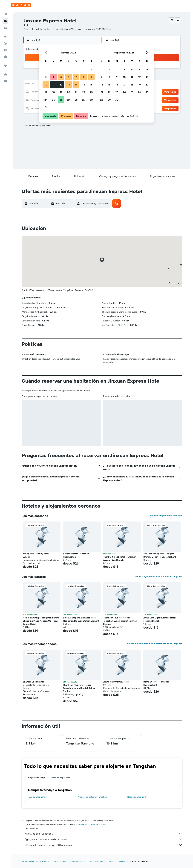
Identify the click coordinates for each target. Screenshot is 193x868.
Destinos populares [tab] (60, 778)
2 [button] (91, 69)
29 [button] (84, 100)
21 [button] (76, 92)
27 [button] (69, 100)
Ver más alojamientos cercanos (166, 515)
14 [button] (76, 85)
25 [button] (53, 100)
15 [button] (84, 85)
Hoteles (46, 861)
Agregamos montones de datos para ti (104, 839)
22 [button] (84, 92)
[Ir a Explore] (5, 37)
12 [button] (61, 85)
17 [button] (46, 92)
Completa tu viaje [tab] (36, 778)
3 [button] (46, 77)
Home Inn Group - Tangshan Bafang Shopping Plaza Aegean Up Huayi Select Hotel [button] (41, 621)
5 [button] (61, 77)
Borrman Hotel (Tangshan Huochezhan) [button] (76, 555)
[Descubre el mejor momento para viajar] (5, 50)
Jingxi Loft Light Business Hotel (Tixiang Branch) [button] (160, 619)
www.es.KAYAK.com (30, 861)
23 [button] (91, 92)
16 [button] (91, 85)
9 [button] (91, 77)
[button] (5, 5)
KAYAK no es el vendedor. (104, 834)
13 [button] (69, 85)
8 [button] (84, 77)
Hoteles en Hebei (96, 861)
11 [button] (53, 85)
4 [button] (53, 77)
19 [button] (61, 92)
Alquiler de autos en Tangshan (92, 797)
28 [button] (76, 100)
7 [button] (76, 77)
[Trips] (5, 66)
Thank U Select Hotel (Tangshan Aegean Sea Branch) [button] (120, 558)
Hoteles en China (78, 861)
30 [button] (91, 100)
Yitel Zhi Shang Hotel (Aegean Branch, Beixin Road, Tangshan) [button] (160, 555)
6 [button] (69, 77)
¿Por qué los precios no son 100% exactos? (104, 845)
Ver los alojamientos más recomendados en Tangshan (155, 644)
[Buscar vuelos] (5, 15)
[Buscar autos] (5, 28)
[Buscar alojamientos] (5, 21)
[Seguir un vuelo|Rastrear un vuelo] (5, 43)
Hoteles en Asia (60, 861)
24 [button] (46, 100)
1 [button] (84, 69)
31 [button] (46, 107)
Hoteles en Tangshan (137, 797)
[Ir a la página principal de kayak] (21, 5)
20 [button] (69, 92)
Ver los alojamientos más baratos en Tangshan (158, 576)
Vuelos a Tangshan (37, 797)
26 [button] (61, 100)
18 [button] (53, 92)
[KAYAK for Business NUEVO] (5, 57)
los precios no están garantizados (92, 824)
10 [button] (46, 85)
